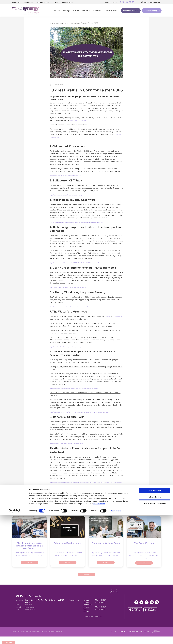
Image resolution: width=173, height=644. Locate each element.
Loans (55, 10)
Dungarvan (109, 316)
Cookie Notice (99, 632)
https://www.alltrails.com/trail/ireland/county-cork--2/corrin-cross (76, 287)
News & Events (43, 2)
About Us (16, 2)
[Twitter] (123, 2)
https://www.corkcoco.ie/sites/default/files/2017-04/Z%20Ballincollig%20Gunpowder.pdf (86, 263)
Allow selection (155, 626)
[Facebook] (120, 2)
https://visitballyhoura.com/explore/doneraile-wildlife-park (74, 446)
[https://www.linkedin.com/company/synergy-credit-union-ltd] (130, 2)
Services (97, 10)
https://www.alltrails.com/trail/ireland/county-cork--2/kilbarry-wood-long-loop (82, 307)
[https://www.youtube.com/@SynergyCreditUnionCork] (133, 2)
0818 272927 (30, 612)
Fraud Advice (68, 2)
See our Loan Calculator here (82, 120)
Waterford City (56, 319)
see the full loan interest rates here (103, 125)
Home (52, 23)
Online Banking (151, 11)
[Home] (25, 10)
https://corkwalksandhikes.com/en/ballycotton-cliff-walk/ (73, 176)
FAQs (56, 2)
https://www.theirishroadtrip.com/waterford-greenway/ (73, 347)
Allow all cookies (155, 619)
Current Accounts (82, 10)
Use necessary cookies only (155, 632)
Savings (66, 10)
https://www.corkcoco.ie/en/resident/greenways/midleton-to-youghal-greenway (86, 222)
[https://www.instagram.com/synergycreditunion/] (127, 2)
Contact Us (28, 2)
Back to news (87, 581)
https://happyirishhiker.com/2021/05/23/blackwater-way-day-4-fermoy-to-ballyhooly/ (85, 388)
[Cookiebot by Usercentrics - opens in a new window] (14, 640)
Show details (116, 640)
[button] (112, 600)
